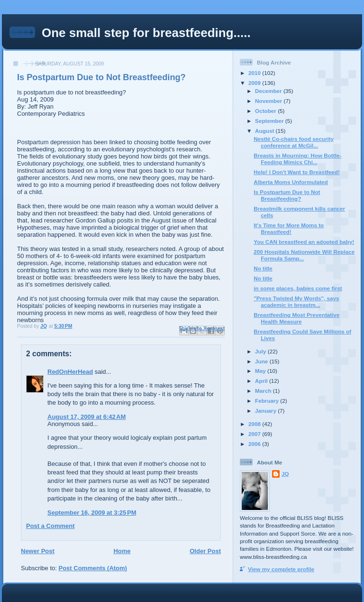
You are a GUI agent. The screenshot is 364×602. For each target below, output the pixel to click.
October (266, 111)
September (270, 121)
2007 (255, 434)
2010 (255, 73)
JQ (285, 474)
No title (263, 268)
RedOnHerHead (70, 372)
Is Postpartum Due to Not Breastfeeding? (287, 195)
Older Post (205, 551)
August (265, 131)
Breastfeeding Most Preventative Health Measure (296, 318)
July (261, 351)
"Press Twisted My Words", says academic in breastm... (296, 301)
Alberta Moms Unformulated (291, 182)
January (266, 411)
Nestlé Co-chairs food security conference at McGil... (294, 142)
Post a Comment (50, 526)
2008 (255, 424)
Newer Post (38, 551)
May (261, 371)
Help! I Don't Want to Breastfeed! (297, 172)
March (264, 391)
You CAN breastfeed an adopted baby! (304, 242)
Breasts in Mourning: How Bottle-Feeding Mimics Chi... (297, 159)
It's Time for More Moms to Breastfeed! (289, 228)
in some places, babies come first (298, 288)
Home (122, 551)
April (262, 381)
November (269, 101)
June (262, 361)
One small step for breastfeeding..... (146, 33)
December (269, 91)
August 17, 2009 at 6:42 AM (86, 417)
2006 (255, 444)
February (268, 401)
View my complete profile (281, 569)
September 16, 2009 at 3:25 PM (92, 513)
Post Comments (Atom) (93, 568)
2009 (255, 83)
